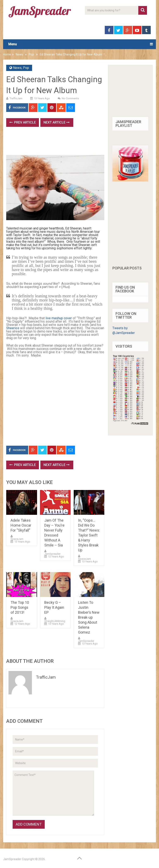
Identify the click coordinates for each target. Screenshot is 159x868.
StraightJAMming (55, 621)
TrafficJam (16, 98)
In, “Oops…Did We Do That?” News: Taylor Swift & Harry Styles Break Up (89, 535)
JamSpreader (52, 554)
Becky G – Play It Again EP (54, 607)
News (19, 54)
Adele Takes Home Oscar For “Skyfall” (21, 525)
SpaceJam (17, 539)
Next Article (57, 122)
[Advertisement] (82, 142)
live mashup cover (59, 318)
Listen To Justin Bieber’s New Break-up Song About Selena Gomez (89, 617)
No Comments (70, 98)
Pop (31, 54)
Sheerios (13, 328)
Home (7, 54)
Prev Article (23, 122)
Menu (13, 44)
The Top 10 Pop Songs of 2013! (20, 607)
